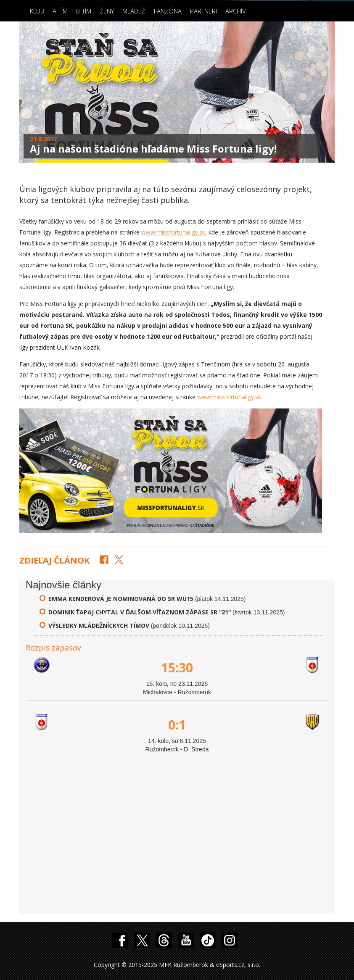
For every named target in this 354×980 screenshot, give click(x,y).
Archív (236, 11)
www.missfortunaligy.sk (173, 232)
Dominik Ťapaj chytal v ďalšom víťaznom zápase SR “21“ (140, 612)
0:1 (177, 725)
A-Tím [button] (60, 11)
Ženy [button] (107, 11)
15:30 (177, 668)
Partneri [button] (203, 11)
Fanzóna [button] (168, 11)
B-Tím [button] (84, 11)
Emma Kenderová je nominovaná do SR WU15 (121, 599)
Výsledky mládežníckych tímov (99, 626)
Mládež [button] (134, 11)
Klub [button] (37, 11)
